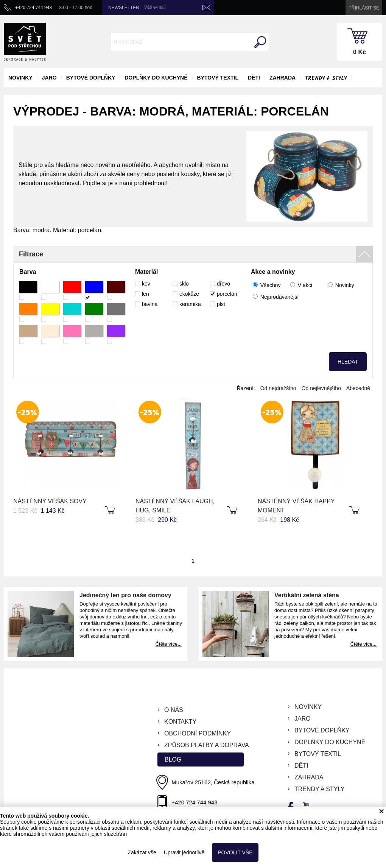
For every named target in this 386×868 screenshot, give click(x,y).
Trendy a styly (326, 78)
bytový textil (218, 78)
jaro (49, 78)
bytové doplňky (91, 78)
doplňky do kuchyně (156, 78)
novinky (20, 78)
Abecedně (358, 388)
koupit (111, 510)
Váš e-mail (155, 7)
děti (254, 78)
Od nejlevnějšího (321, 388)
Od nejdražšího (278, 388)
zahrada (282, 78)
